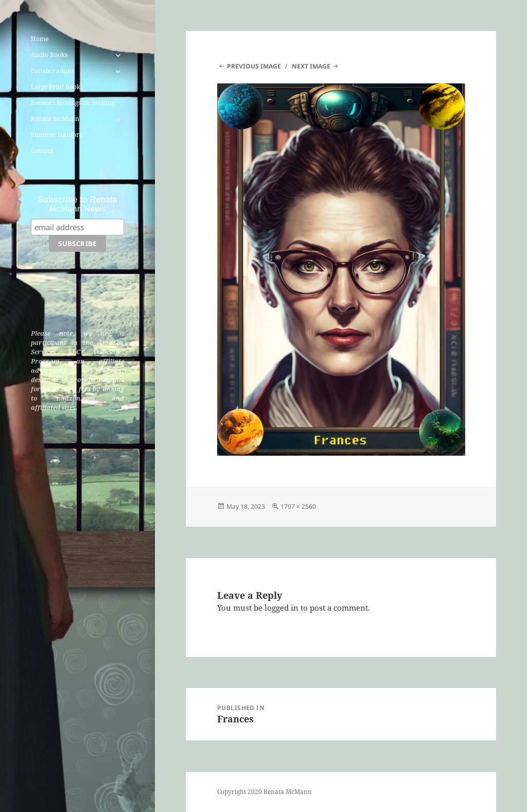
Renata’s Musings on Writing (73, 103)
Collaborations (52, 71)
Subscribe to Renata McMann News (77, 204)
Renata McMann (55, 119)
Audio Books (49, 55)
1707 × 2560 (298, 506)
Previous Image (254, 66)
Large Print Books (57, 87)
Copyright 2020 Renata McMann (265, 792)
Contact (42, 151)
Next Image (311, 66)
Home (40, 39)
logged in (282, 608)
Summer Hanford (57, 135)
